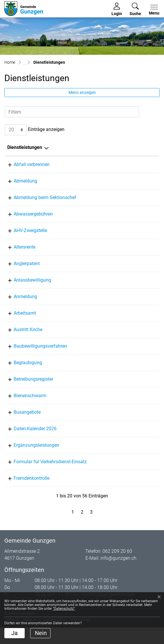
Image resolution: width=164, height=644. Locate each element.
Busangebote (21, 426)
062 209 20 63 (138, 287)
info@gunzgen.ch (118, 586)
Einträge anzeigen (35, 130)
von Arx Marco (91, 214)
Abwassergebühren (27, 214)
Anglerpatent (20, 270)
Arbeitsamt (18, 320)
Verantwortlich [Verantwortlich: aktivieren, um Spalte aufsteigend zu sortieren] (92, 147)
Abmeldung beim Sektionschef (39, 197)
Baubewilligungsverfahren (34, 353)
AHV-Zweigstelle (24, 230)
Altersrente (18, 254)
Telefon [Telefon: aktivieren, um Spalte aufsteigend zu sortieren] (131, 147)
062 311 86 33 (138, 386)
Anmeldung (19, 303)
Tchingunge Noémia (97, 287)
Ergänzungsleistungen (30, 459)
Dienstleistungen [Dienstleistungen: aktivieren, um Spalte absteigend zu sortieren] (25, 147)
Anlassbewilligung (26, 287)
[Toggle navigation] (153, 10)
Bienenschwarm (24, 409)
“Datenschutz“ (64, 609)
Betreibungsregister (27, 386)
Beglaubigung (21, 370)
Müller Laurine (91, 181)
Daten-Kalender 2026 (29, 443)
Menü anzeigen (82, 92)
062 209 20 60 (138, 214)
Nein (41, 633)
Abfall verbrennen (25, 164)
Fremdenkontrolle (25, 506)
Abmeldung (19, 181)
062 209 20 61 (138, 181)
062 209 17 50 (138, 230)
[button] (135, 9)
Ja (15, 633)
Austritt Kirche (22, 336)
